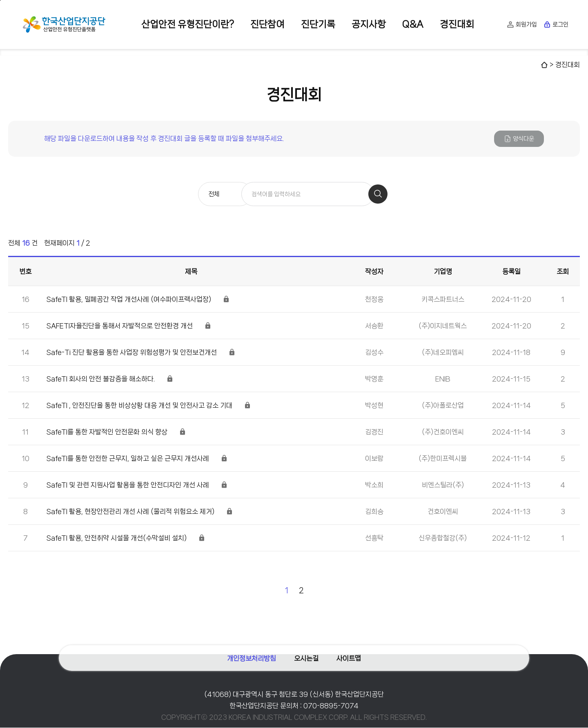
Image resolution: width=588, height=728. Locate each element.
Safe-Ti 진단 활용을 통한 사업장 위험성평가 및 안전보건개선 (132, 353)
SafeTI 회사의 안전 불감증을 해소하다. (101, 379)
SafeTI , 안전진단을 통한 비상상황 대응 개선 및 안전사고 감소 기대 (139, 406)
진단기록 (318, 24)
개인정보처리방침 (249, 656)
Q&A (413, 24)
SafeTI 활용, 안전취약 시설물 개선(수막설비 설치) (117, 538)
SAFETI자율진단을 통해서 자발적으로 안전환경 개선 (120, 326)
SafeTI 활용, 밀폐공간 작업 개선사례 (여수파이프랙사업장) (129, 300)
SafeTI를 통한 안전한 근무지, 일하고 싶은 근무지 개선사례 (128, 459)
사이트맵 (351, 656)
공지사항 (369, 24)
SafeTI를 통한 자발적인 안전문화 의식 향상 (107, 432)
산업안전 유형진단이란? (188, 24)
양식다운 (519, 139)
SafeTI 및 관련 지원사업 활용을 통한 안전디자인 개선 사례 (128, 485)
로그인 (556, 24)
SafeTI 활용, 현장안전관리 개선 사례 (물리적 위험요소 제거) (130, 512)
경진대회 (457, 24)
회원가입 (522, 24)
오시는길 (306, 656)
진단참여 (267, 24)
